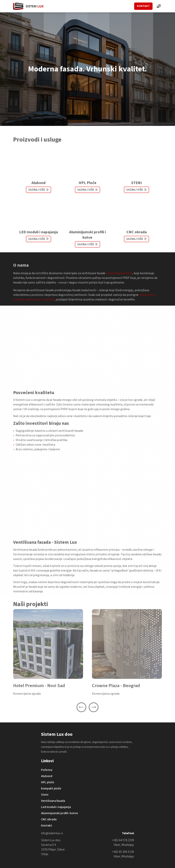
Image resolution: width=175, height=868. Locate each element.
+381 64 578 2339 (123, 840)
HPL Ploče (87, 188)
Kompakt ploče (51, 788)
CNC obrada (137, 237)
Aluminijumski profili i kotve (87, 240)
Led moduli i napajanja (56, 807)
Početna (47, 770)
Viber (117, 845)
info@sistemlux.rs (52, 833)
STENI (137, 188)
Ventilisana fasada (53, 801)
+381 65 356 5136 (123, 852)
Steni (45, 795)
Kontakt (47, 826)
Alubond (38, 188)
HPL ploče (48, 782)
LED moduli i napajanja (39, 237)
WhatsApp (128, 845)
